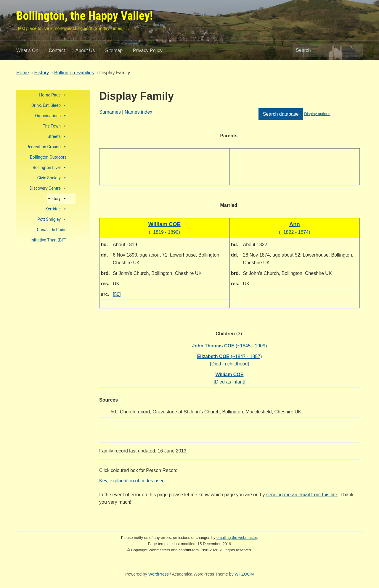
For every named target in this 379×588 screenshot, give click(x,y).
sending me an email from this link (302, 495)
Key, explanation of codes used (132, 481)
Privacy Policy (148, 50)
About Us (85, 50)
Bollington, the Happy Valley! (85, 16)
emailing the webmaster (237, 538)
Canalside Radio (52, 230)
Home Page (53, 95)
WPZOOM (244, 574)
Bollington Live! (50, 168)
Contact (57, 50)
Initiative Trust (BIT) (49, 240)
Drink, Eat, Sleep (49, 105)
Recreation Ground (46, 147)
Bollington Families (74, 73)
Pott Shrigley (52, 219)
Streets (57, 137)
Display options (317, 114)
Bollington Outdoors (48, 157)
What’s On (27, 50)
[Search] (322, 50)
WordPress (159, 574)
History (41, 73)
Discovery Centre (48, 188)
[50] (117, 294)
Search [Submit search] (355, 50)
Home (23, 73)
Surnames (110, 112)
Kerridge (56, 209)
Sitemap (114, 50)
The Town (55, 126)
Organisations (51, 116)
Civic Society (52, 178)
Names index (138, 112)
